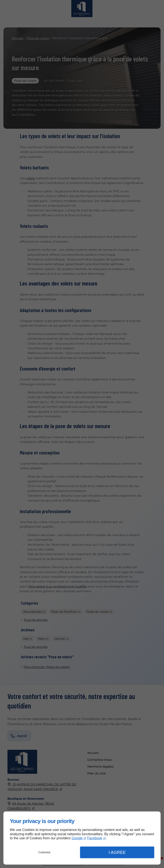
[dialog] (82, 838)
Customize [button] (45, 852)
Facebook (95, 838)
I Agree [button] (117, 852)
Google (77, 838)
